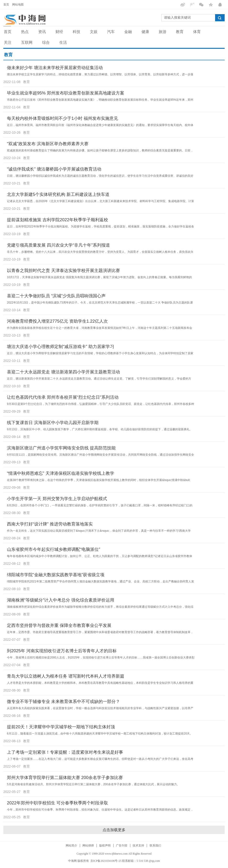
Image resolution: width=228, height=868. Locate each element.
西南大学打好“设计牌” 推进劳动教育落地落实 (50, 524)
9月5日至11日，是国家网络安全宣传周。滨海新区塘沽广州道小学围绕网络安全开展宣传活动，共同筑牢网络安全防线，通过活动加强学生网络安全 (100, 455)
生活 (63, 42)
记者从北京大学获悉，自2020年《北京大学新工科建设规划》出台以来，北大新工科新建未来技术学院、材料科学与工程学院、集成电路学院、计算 (100, 201)
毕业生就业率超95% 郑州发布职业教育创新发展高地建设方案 (66, 93)
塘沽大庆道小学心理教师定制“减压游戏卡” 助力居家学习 (61, 347)
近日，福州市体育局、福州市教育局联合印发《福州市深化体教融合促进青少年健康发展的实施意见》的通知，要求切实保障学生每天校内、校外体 (100, 125)
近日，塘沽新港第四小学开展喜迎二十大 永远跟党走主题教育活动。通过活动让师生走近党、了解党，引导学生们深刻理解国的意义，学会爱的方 (99, 379)
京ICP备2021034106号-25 (106, 861)
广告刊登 (122, 846)
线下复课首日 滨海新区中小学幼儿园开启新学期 (53, 423)
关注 (8, 42)
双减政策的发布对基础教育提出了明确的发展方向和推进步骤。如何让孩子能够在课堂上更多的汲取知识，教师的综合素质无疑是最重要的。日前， (100, 150)
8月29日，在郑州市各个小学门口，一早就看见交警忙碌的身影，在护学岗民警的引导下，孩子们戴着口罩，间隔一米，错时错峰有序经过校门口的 (100, 505)
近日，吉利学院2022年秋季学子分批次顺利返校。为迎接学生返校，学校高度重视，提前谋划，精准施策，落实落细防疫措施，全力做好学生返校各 (100, 227)
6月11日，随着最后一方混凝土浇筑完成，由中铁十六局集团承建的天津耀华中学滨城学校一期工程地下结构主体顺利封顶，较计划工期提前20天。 (100, 734)
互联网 (27, 42)
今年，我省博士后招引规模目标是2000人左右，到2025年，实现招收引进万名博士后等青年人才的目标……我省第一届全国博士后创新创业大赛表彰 (101, 658)
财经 (59, 32)
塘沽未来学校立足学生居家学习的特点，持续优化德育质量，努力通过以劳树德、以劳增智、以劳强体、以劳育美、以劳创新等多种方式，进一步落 (100, 74)
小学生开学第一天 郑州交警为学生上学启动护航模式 (57, 499)
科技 (76, 32)
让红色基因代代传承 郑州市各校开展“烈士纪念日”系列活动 (63, 397)
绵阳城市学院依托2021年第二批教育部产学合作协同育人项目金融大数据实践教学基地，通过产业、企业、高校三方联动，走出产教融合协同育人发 (100, 581)
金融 (128, 32)
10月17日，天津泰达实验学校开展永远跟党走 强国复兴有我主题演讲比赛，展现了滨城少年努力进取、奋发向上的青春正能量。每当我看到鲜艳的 (99, 277)
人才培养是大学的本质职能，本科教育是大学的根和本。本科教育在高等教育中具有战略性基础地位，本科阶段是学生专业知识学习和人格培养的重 (100, 683)
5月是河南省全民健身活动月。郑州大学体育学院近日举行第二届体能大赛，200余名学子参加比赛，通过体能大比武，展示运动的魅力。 (93, 784)
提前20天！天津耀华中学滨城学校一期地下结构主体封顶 (61, 727)
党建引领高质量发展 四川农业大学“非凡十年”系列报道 (58, 245)
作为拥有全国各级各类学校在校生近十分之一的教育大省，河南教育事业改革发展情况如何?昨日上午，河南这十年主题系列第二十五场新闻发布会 (100, 328)
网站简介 (71, 846)
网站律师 (88, 846)
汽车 (111, 32)
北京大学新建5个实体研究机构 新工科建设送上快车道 (58, 194)
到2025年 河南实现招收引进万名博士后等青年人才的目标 (62, 651)
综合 (46, 42)
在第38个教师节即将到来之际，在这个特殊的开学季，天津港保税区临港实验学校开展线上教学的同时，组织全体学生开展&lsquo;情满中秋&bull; (99, 480)
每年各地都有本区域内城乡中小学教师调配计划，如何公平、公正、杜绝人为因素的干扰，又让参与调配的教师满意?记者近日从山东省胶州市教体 (100, 556)
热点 (25, 32)
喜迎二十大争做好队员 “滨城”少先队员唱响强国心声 (56, 296)
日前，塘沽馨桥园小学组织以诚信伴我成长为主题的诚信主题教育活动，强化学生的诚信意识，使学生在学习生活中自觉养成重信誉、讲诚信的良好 (100, 176)
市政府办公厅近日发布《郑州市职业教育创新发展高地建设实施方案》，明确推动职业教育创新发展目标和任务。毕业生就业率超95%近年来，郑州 (100, 100)
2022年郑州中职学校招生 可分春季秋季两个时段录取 (57, 803)
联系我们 (155, 846)
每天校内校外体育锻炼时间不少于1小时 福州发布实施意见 (62, 118)
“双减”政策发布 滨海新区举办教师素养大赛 (48, 144)
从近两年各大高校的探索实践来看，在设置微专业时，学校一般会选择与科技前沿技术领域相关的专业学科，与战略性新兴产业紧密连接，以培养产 (100, 708)
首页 (6, 5)
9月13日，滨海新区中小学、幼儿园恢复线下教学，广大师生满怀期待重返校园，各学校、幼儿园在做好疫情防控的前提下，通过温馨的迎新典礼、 (100, 429)
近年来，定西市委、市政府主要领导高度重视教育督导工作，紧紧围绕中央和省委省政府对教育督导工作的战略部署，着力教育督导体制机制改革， (100, 632)
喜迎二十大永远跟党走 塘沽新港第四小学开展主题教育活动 (63, 372)
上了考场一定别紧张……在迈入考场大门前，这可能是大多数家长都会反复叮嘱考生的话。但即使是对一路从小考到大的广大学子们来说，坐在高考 (100, 759)
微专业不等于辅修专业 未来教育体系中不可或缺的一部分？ (63, 702)
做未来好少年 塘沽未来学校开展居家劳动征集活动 (55, 68)
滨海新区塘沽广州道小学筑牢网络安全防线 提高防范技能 (61, 448)
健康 (145, 32)
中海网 (72, 861)
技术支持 (138, 846)
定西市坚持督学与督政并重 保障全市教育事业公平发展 (59, 625)
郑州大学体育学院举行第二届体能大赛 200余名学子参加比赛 (65, 778)
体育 (197, 32)
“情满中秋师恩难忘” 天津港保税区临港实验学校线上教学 (61, 473)
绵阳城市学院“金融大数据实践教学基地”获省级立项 (56, 575)
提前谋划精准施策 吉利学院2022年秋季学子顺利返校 (57, 220)
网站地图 (18, 5)
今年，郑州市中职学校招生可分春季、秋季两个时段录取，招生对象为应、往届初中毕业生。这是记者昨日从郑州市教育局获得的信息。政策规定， (100, 810)
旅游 (163, 32)
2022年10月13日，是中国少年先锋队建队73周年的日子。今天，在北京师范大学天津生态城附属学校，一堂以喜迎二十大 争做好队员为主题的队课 (100, 303)
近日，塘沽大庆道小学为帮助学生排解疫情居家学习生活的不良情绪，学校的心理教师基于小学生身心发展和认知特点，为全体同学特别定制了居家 (100, 353)
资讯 (42, 32)
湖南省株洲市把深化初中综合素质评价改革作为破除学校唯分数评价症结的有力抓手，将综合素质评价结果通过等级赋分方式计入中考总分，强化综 (100, 607)
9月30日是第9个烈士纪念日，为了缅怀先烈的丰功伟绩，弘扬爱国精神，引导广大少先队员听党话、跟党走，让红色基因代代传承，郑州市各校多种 (100, 404)
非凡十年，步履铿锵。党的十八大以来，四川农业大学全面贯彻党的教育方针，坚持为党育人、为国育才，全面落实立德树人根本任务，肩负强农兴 (100, 252)
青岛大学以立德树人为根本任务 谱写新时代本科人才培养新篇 (66, 676)
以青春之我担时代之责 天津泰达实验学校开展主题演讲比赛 (63, 271)
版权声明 (105, 846)
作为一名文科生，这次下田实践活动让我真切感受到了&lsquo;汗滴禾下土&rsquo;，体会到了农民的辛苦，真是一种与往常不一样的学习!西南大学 (99, 531)
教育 (180, 32)
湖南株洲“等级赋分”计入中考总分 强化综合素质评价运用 (61, 600)
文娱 (94, 32)
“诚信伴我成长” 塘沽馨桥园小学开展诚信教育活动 (54, 169)
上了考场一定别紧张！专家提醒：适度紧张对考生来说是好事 (65, 752)
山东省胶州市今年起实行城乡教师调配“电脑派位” (54, 549)
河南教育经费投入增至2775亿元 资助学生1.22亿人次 (57, 321)
